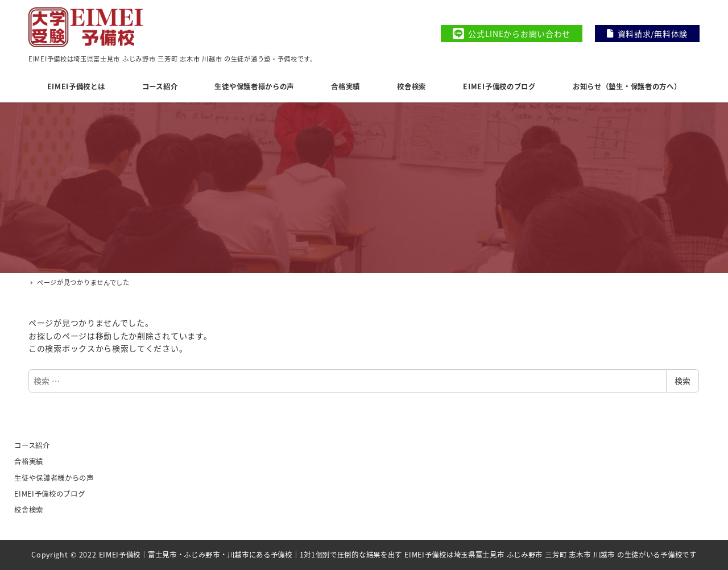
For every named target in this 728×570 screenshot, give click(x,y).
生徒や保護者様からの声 (54, 478)
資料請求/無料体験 (647, 34)
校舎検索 (29, 510)
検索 (682, 381)
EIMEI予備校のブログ (49, 494)
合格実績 (29, 461)
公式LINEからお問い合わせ (512, 34)
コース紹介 (32, 445)
